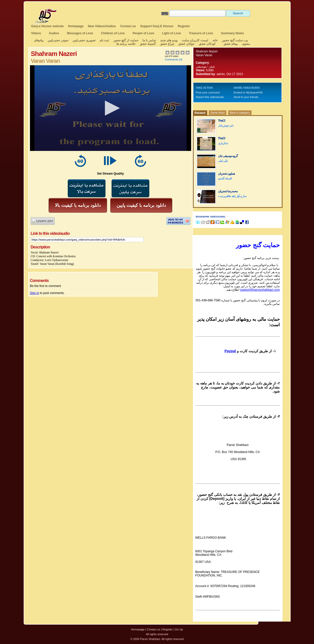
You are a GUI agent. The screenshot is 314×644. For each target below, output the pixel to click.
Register (184, 26)
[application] (111, 108)
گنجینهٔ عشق (148, 44)
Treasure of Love (201, 33)
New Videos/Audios (102, 26)
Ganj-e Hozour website (47, 26)
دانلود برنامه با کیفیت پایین (141, 205)
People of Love (143, 33)
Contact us (128, 26)
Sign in (35, 293)
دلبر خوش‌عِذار (226, 125)
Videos (36, 33)
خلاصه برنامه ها (126, 44)
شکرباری (223, 143)
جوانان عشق (186, 44)
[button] (111, 108)
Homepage (76, 26)
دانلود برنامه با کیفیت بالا (78, 205)
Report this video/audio (210, 97)
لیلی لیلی (223, 161)
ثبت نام (104, 40)
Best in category (240, 113)
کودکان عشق (207, 44)
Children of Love (113, 33)
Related (200, 113)
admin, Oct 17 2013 (230, 74)
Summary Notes (233, 33)
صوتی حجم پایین (58, 40)
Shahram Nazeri (207, 51)
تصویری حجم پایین (84, 40)
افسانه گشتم (225, 178)
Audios (54, 33)
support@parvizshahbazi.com (260, 290)
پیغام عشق (231, 44)
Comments (172, 59)
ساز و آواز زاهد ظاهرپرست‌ (232, 196)
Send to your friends (246, 97)
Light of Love (171, 33)
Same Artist (218, 113)
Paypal (230, 351)
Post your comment (208, 92)
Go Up (179, 629)
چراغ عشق (167, 44)
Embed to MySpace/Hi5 (248, 92)
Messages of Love (80, 33)
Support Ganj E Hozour (157, 26)
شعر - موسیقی (205, 67)
